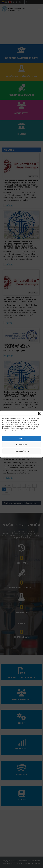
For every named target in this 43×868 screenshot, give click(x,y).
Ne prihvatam (21, 445)
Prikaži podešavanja (21, 451)
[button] (40, 413)
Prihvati (22, 438)
